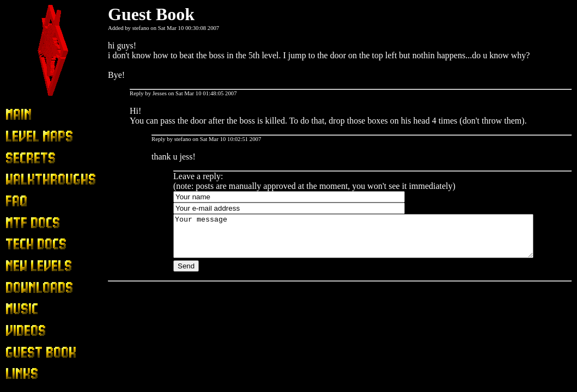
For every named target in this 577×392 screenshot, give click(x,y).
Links (15, 374)
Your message (375, 240)
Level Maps (26, 136)
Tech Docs (24, 245)
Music (16, 310)
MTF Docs (25, 223)
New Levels (26, 267)
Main (15, 115)
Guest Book (26, 353)
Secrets (18, 158)
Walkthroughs (30, 180)
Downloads (25, 288)
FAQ (14, 201)
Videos (17, 331)
